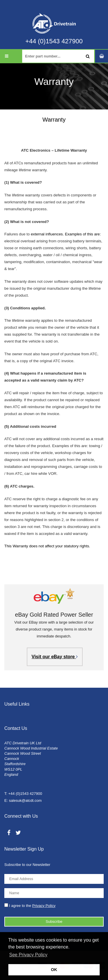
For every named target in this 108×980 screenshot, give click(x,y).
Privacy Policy (44, 906)
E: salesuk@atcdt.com (23, 800)
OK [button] (54, 970)
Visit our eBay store (55, 657)
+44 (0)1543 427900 (54, 41)
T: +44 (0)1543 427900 (23, 794)
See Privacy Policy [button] (28, 955)
